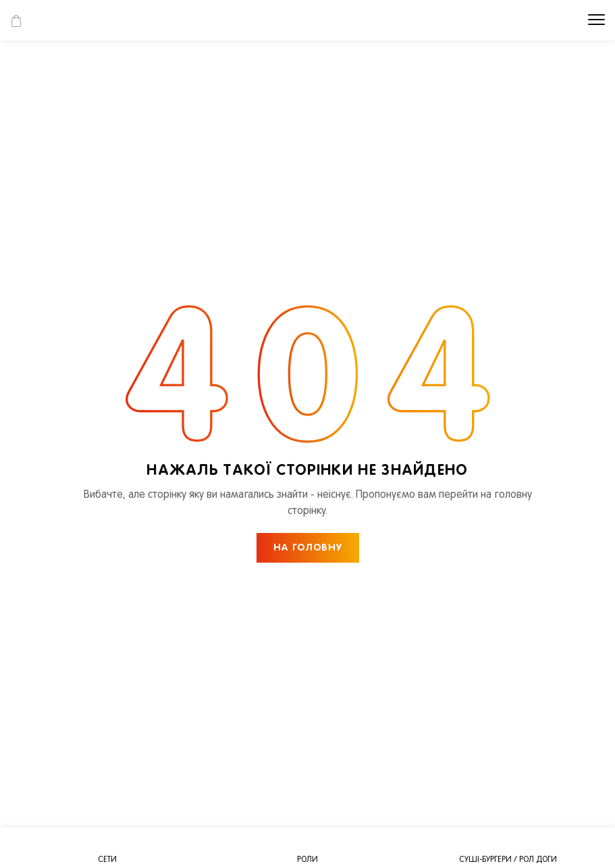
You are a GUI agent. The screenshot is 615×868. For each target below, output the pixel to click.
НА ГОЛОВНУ (308, 548)
